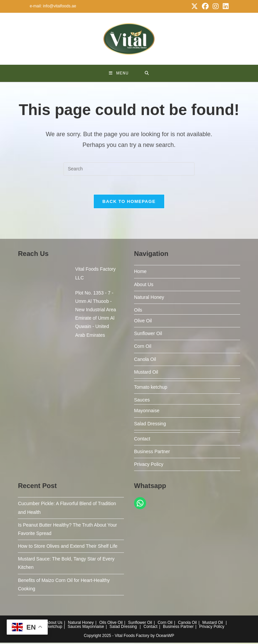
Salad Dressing (150, 425)
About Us (144, 286)
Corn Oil (143, 348)
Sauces (142, 401)
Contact (142, 440)
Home (140, 273)
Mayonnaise (147, 412)
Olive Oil (143, 322)
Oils (138, 311)
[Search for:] (147, 73)
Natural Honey (149, 299)
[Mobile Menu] (119, 73)
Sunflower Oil (148, 335)
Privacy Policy (149, 466)
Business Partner (152, 453)
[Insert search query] (129, 169)
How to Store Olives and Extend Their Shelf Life (68, 548)
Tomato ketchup (151, 388)
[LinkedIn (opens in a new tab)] (225, 6)
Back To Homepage (129, 203)
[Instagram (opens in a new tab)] (216, 6)
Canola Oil (145, 361)
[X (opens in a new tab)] (195, 6)
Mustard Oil (146, 373)
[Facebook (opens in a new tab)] (205, 6)
